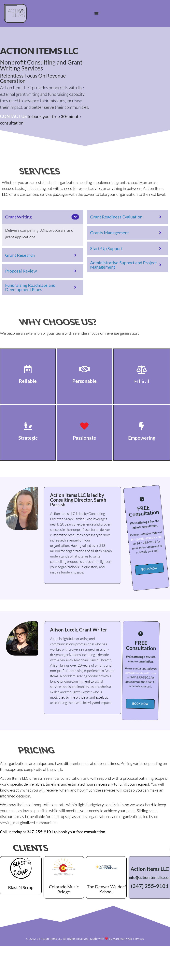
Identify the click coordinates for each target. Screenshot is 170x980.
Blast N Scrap (21, 887)
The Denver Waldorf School (106, 889)
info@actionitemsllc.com (129, 537)
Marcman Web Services (128, 939)
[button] (96, 13)
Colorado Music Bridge (64, 889)
